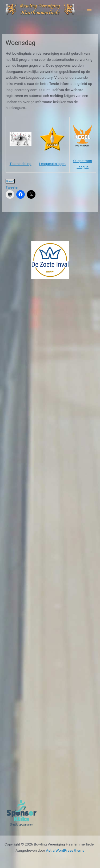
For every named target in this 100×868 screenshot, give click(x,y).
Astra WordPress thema (65, 850)
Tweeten (13, 187)
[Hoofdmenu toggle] (89, 10)
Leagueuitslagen (52, 164)
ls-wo (10, 181)
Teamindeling (21, 164)
